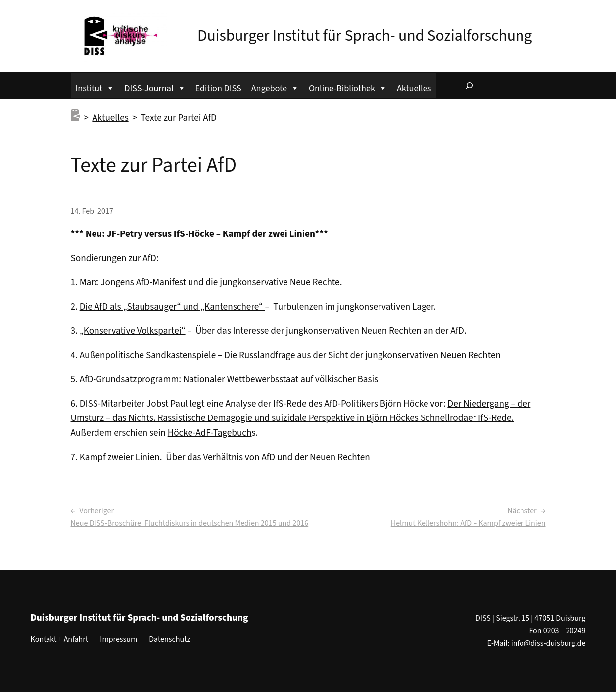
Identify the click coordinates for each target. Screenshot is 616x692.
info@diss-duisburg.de (548, 643)
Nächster (522, 511)
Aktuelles (414, 88)
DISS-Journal (155, 87)
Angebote (275, 87)
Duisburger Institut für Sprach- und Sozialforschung (365, 36)
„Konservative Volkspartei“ (133, 331)
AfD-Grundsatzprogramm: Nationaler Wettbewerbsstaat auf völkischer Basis (229, 379)
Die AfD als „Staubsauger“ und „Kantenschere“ (172, 307)
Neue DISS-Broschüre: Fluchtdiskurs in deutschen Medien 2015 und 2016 (190, 523)
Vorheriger (96, 511)
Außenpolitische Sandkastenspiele (148, 355)
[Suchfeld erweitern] (469, 86)
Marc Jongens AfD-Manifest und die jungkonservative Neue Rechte (210, 282)
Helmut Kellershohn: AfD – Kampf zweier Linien (468, 523)
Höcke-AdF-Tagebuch (210, 433)
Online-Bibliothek (348, 87)
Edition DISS (218, 88)
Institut (95, 87)
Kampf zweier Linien (120, 457)
